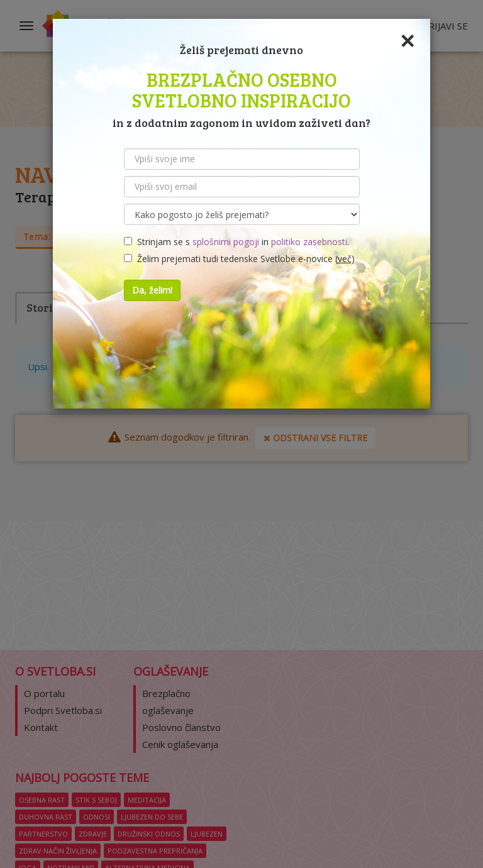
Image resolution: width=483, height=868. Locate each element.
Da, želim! (152, 290)
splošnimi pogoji (226, 242)
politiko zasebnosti (309, 242)
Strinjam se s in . (236, 242)
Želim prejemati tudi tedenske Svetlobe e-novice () (239, 259)
